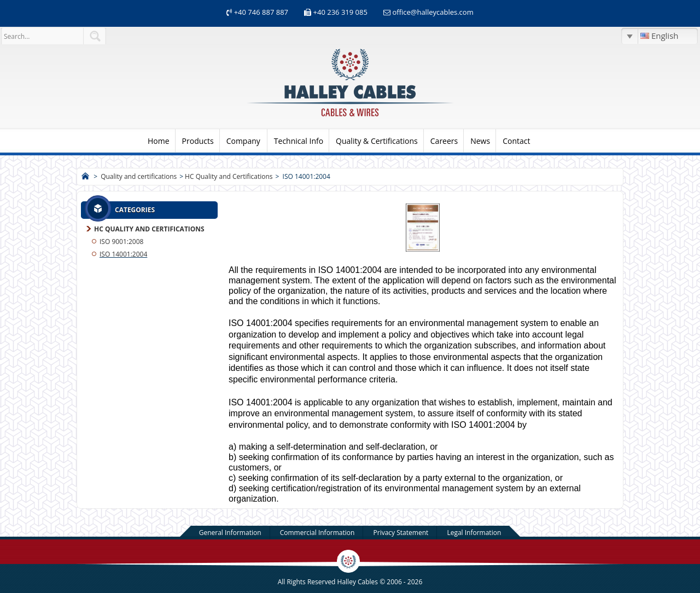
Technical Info (299, 141)
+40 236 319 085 (340, 12)
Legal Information (474, 533)
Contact (516, 141)
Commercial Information (317, 533)
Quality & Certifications (377, 141)
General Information (230, 533)
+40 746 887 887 (260, 12)
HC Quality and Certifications (229, 176)
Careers (444, 141)
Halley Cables (358, 582)
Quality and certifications (139, 176)
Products (198, 141)
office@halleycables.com (433, 12)
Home (159, 141)
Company (243, 141)
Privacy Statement (401, 533)
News (480, 141)
